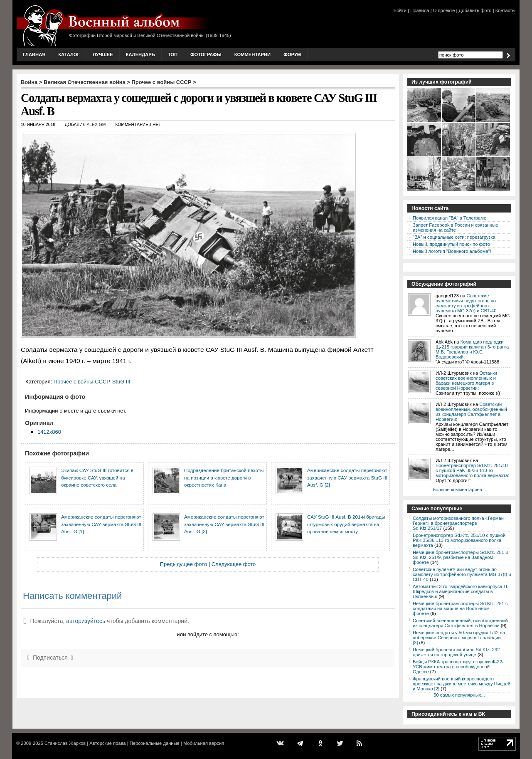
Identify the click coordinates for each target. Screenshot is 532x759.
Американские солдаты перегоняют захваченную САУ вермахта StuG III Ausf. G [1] (101, 524)
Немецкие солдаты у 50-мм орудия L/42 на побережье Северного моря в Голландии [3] (459, 638)
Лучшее (103, 54)
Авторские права (107, 743)
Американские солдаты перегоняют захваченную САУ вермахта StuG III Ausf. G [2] (347, 477)
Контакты (505, 10)
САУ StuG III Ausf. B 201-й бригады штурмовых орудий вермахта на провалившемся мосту (346, 524)
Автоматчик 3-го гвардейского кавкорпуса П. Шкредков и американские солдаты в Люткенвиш (461, 591)
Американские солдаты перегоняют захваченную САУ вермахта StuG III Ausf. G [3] (224, 524)
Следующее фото (234, 564)
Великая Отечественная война (85, 82)
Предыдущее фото (183, 564)
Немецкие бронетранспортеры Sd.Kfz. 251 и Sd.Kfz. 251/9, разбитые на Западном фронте (460, 557)
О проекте (444, 10)
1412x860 (49, 432)
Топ (173, 54)
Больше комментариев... (459, 490)
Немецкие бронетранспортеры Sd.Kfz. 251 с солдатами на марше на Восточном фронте (460, 608)
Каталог (69, 54)
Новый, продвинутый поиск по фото (451, 244)
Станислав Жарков (65, 743)
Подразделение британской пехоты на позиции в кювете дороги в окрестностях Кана (224, 477)
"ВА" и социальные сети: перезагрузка (454, 237)
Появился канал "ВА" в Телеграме (449, 218)
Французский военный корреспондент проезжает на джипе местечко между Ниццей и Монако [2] (462, 684)
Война (29, 82)
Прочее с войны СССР (162, 82)
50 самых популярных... (459, 695)
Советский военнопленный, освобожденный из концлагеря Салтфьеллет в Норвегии (471, 412)
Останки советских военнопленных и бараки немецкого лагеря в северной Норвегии (466, 381)
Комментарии (252, 54)
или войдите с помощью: (208, 634)
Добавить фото (475, 10)
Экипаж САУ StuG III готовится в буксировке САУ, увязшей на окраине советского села (97, 477)
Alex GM (96, 125)
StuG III (121, 382)
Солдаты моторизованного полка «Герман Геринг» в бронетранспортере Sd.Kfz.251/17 (458, 523)
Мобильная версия (204, 743)
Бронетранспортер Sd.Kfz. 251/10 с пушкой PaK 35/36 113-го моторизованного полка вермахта (472, 470)
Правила (420, 10)
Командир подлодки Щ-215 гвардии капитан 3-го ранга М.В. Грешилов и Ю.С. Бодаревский (472, 349)
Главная (34, 54)
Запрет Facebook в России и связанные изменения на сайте (455, 227)
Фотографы (206, 54)
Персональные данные (155, 743)
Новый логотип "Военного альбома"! (452, 251)
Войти (400, 10)
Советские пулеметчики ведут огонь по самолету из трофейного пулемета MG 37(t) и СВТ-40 (466, 303)
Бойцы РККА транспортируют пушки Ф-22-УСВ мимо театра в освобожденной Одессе (458, 667)
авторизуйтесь (86, 621)
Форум (292, 54)
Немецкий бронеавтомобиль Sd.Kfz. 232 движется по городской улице (456, 652)
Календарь (140, 54)
